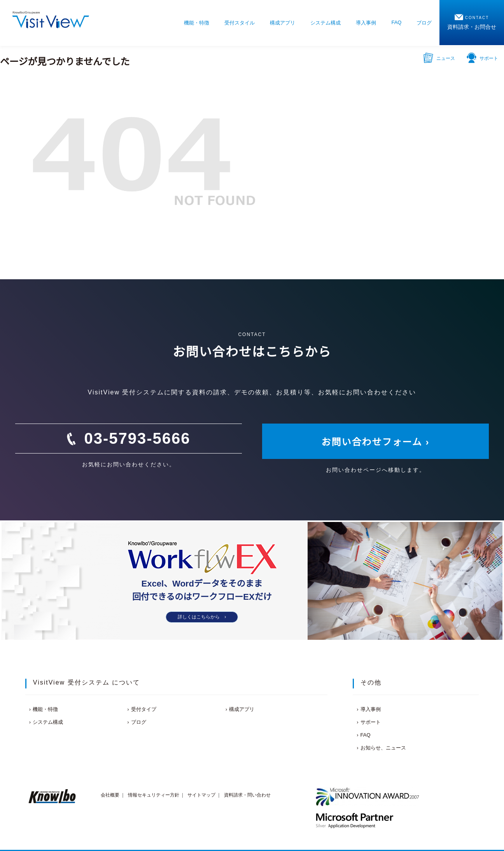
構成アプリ (283, 23)
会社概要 (110, 795)
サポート (482, 57)
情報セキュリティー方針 (154, 795)
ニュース (439, 57)
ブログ (424, 23)
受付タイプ (144, 709)
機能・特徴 (197, 23)
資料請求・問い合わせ (247, 795)
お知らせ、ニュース (383, 748)
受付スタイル (240, 23)
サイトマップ (201, 795)
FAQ (396, 22)
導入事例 (366, 23)
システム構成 (325, 23)
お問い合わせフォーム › (376, 442)
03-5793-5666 (137, 438)
